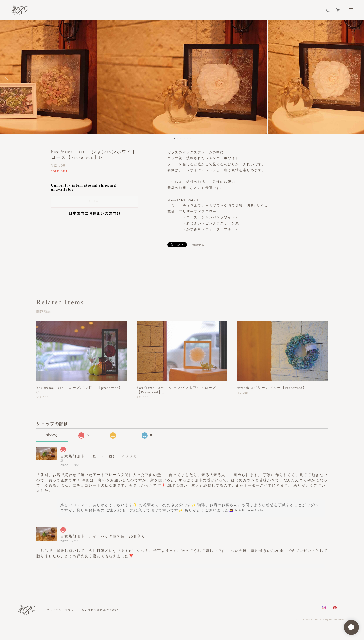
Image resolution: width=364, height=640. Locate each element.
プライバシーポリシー (62, 610)
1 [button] (174, 138)
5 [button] (187, 138)
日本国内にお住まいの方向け (95, 213)
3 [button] (181, 138)
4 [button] (184, 138)
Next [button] (356, 77)
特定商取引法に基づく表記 (100, 610)
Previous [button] (8, 77)
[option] (182, 77)
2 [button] (177, 138)
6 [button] (191, 138)
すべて (52, 435)
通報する (198, 245)
